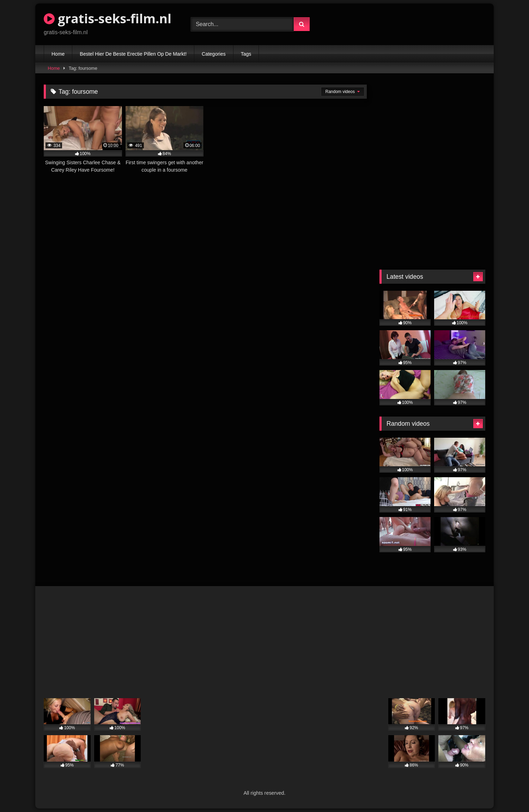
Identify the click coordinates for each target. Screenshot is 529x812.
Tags (246, 54)
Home (58, 54)
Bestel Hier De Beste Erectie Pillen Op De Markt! (133, 54)
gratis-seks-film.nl (108, 19)
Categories (214, 54)
